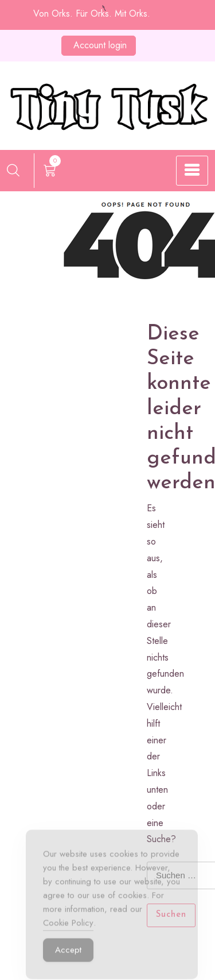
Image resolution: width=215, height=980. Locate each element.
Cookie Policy (68, 927)
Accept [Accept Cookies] (68, 954)
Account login (100, 45)
